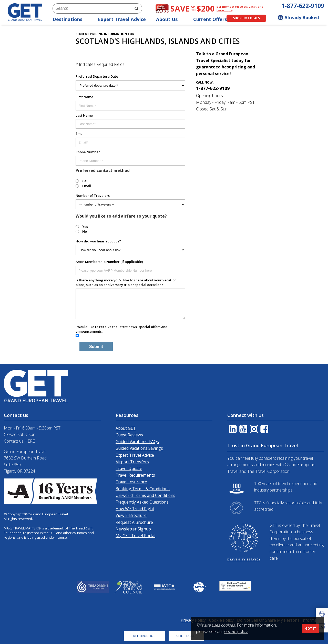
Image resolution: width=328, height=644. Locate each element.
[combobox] (92, 8)
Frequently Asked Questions (142, 502)
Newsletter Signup (133, 529)
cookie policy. (236, 631)
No (85, 231)
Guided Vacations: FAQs (137, 442)
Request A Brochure (134, 522)
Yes (85, 227)
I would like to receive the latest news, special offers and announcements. (122, 329)
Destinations (70, 19)
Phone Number (88, 152)
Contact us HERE (19, 441)
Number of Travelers (93, 196)
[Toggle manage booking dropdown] (301, 18)
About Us (170, 19)
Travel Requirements (135, 475)
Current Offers (213, 19)
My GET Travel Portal (135, 536)
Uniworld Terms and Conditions (145, 495)
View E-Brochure (131, 515)
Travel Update (129, 468)
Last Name (84, 115)
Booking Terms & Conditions (143, 489)
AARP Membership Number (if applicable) (109, 262)
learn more (224, 10)
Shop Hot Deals (246, 18)
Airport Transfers (132, 462)
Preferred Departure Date (97, 76)
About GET (126, 428)
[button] (322, 614)
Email (80, 134)
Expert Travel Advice (122, 19)
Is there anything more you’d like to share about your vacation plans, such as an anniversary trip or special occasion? (126, 282)
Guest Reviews (129, 435)
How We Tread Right (135, 509)
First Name (84, 97)
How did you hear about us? (98, 241)
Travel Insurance (131, 482)
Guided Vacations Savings (139, 448)
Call (85, 181)
